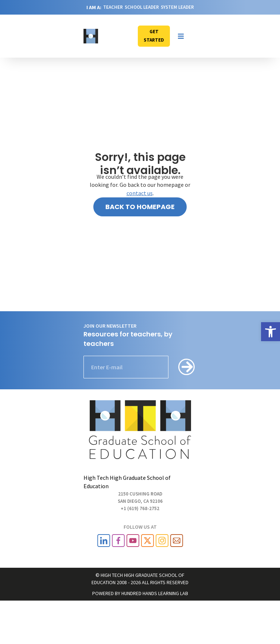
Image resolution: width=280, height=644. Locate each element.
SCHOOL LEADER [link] (142, 7)
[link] (271, 332)
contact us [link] (140, 193)
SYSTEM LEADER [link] (177, 7)
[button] (181, 36)
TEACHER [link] (113, 7)
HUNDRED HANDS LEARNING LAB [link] (155, 593)
